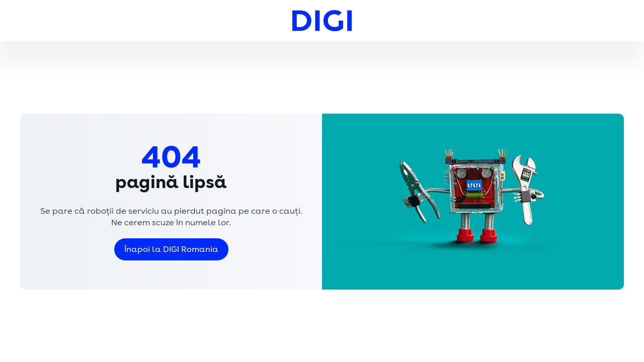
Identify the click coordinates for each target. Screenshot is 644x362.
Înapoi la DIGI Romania (171, 249)
